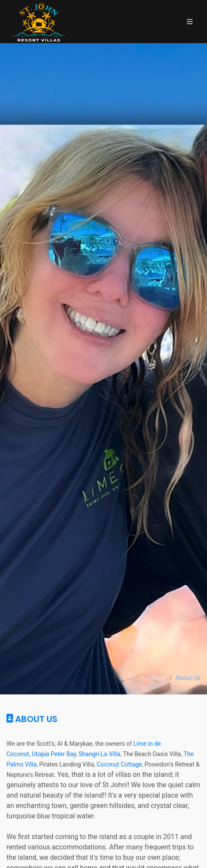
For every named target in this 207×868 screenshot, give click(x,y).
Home (158, 678)
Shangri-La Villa (99, 754)
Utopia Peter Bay (54, 754)
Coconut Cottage (119, 764)
